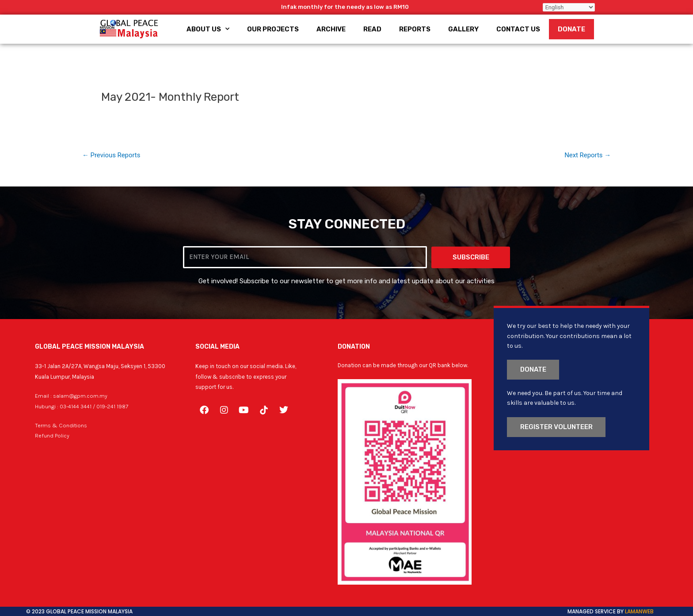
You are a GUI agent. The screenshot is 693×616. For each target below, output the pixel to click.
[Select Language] (569, 7)
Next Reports (587, 155)
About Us (208, 29)
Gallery (463, 29)
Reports (415, 29)
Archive (331, 29)
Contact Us (518, 29)
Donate (571, 29)
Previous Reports (111, 155)
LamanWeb (639, 611)
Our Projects (273, 29)
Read (372, 29)
